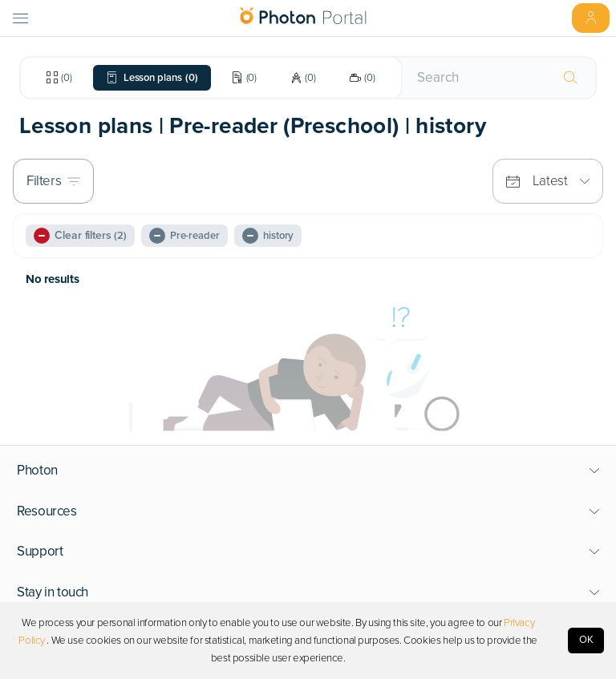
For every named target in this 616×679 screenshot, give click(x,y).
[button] (308, 471)
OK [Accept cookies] (586, 640)
